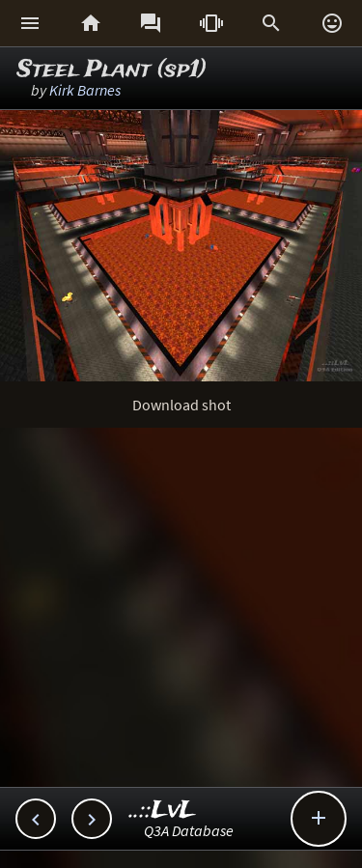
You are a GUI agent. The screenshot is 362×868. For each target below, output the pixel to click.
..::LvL (163, 811)
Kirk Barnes (85, 90)
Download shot (181, 405)
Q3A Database (189, 830)
